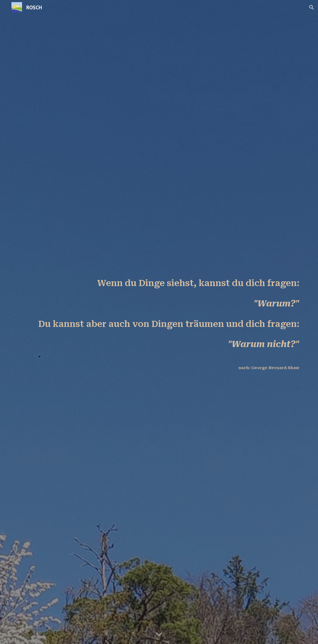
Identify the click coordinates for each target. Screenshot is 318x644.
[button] (312, 7)
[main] (159, 322)
